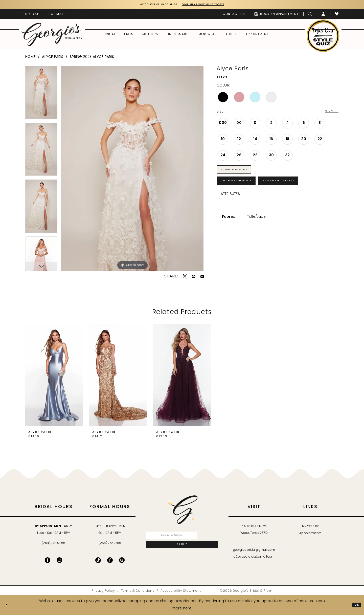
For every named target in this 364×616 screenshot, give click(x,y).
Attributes (230, 204)
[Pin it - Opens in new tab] (194, 278)
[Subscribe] (182, 551)
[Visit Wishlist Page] (337, 15)
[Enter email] (182, 538)
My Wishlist (310, 527)
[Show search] (310, 15)
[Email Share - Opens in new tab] (202, 278)
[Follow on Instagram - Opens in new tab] (122, 561)
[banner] (52, 36)
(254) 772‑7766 (110, 544)
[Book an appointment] (277, 15)
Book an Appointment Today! (212, 5)
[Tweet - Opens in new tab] (185, 278)
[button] (323, 15)
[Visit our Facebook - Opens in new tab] (48, 561)
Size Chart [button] (329, 113)
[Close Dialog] (8, 606)
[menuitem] (32, 15)
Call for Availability (244, 190)
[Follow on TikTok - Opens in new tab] (98, 561)
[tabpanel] (41, 95)
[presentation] (54, 377)
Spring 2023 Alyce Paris (92, 58)
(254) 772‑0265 (53, 544)
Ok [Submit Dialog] (355, 606)
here (187, 610)
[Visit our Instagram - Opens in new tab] (59, 561)
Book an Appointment (302, 190)
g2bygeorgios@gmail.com (254, 558)
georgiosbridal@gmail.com (254, 551)
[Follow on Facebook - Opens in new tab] (110, 561)
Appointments (310, 535)
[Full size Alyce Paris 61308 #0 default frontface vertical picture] (132, 170)
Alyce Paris (53, 58)
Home (30, 58)
